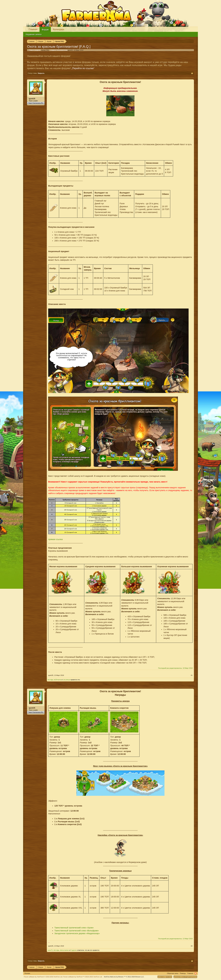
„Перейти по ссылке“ (83, 68)
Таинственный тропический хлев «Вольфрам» (77, 931)
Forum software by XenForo (43, 977)
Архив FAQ (45, 50)
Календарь (59, 29)
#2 (192, 946)
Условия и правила (165, 977)
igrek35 (70, 50)
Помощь (183, 973)
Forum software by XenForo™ (83, 977)
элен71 (50, 950)
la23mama (58, 680)
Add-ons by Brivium (124, 977)
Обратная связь (173, 973)
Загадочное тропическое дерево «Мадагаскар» (77, 933)
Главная (33, 29)
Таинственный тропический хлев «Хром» (74, 928)
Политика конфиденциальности (185, 977)
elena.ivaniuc (64, 950)
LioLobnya (66, 680)
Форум (45, 30)
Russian (27, 973)
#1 (192, 675)
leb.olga (50, 680)
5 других (74, 950)
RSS (195, 973)
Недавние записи (34, 34)
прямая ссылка (55, 539)
